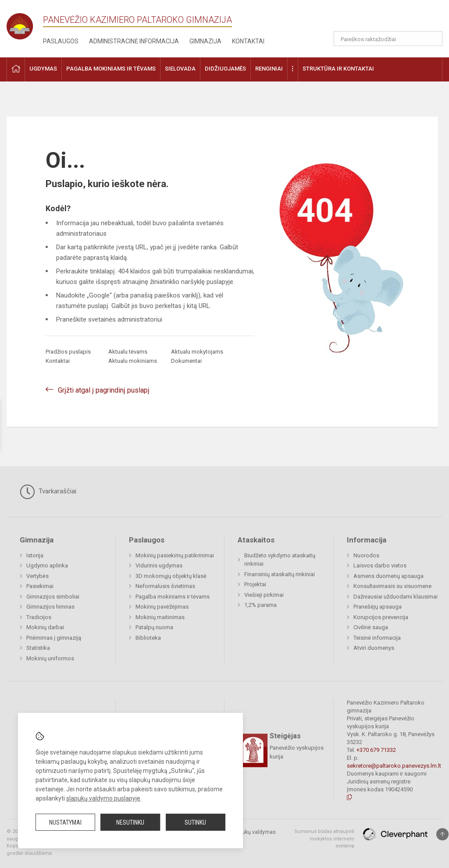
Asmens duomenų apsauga (388, 576)
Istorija (35, 555)
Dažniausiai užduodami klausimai (396, 597)
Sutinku (195, 822)
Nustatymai (65, 822)
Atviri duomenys (374, 648)
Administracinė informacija (134, 41)
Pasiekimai (40, 586)
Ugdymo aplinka (47, 565)
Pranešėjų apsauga (378, 607)
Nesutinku (130, 822)
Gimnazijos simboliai (53, 597)
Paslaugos (61, 41)
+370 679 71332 (376, 750)
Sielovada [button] (180, 69)
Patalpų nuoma (154, 627)
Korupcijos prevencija (381, 617)
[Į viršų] (442, 834)
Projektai (255, 584)
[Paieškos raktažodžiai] (388, 39)
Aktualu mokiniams (133, 361)
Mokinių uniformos (50, 658)
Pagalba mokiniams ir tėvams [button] (111, 69)
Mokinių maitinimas (160, 617)
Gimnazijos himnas (50, 607)
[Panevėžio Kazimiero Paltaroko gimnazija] (25, 23)
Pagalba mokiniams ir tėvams (173, 597)
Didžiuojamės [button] (225, 69)
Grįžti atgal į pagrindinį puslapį (104, 390)
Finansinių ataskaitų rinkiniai (280, 574)
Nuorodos (366, 555)
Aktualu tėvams (128, 352)
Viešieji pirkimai (264, 595)
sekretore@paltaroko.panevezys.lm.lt (394, 766)
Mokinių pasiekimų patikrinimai (175, 555)
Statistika (38, 648)
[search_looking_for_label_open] (433, 39)
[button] (383, 18)
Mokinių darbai (45, 627)
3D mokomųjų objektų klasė (171, 576)
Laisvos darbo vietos (380, 565)
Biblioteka (148, 638)
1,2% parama (260, 605)
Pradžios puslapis (68, 352)
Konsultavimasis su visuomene (392, 586)
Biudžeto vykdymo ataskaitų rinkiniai (280, 560)
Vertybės (37, 576)
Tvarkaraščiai (48, 492)
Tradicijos (39, 617)
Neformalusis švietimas (165, 586)
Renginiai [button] (269, 69)
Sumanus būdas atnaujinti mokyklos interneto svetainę (324, 839)
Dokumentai (186, 361)
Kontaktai (248, 41)
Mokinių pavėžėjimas (162, 607)
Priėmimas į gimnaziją (54, 638)
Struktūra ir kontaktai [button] (338, 69)
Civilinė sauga (371, 627)
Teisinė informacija (377, 638)
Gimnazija (205, 41)
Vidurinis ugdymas (159, 565)
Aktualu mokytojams (197, 352)
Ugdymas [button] (43, 69)
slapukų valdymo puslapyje (103, 798)
